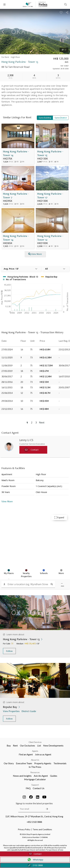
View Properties (12, 711)
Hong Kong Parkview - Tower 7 (16, 196)
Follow (9, 651)
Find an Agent (26, 754)
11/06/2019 (7, 366)
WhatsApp (35, 860)
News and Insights (22, 776)
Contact (35, 854)
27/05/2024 (7, 349)
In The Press (35, 767)
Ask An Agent (41, 776)
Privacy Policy (24, 829)
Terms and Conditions (42, 829)
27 (64, 50)
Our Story (9, 763)
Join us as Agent (43, 754)
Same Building (45, 118)
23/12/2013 (7, 409)
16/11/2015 (7, 387)
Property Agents (43, 763)
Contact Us (39, 788)
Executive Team (24, 763)
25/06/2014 (7, 393)
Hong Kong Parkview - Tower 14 (16, 153)
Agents (35, 751)
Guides (54, 776)
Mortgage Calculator (35, 779)
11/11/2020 (7, 358)
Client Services (35, 742)
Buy (9, 745)
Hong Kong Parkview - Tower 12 (50, 238)
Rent (15, 745)
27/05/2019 (7, 371)
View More (7, 501)
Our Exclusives (27, 745)
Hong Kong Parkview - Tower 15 (50, 153)
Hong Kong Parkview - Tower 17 (50, 196)
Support (35, 785)
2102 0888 (35, 865)
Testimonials (60, 763)
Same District (61, 118)
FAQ (28, 788)
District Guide (29, 711)
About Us (35, 760)
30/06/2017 (7, 376)
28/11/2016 (7, 382)
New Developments (53, 745)
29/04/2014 (7, 401)
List (39, 745)
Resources (35, 772)
